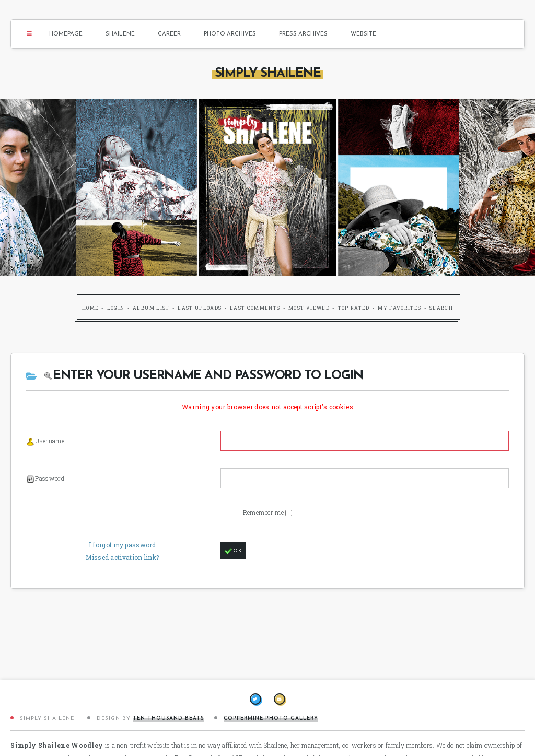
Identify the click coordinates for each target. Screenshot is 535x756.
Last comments (255, 308)
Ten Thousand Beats (168, 719)
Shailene (120, 34)
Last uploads (200, 308)
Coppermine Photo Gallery (271, 719)
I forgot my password (123, 545)
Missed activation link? (122, 557)
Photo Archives (230, 34)
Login (116, 308)
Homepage (66, 34)
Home (90, 308)
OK (233, 551)
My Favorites (399, 308)
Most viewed (309, 308)
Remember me (264, 512)
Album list (151, 308)
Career (169, 34)
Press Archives (303, 34)
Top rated (354, 308)
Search (441, 308)
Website (363, 34)
